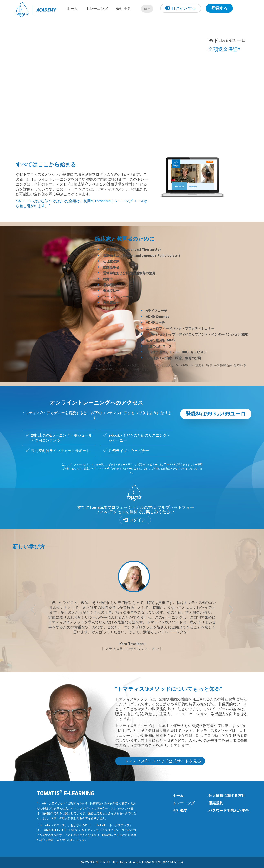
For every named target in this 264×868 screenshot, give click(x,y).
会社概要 (123, 8)
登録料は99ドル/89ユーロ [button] (216, 414)
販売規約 (216, 803)
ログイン (137, 520)
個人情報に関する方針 (227, 795)
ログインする (180, 8)
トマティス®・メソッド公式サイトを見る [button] (163, 761)
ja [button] (147, 8)
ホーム (72, 8)
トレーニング (97, 8)
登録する (219, 8)
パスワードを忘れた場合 (229, 811)
